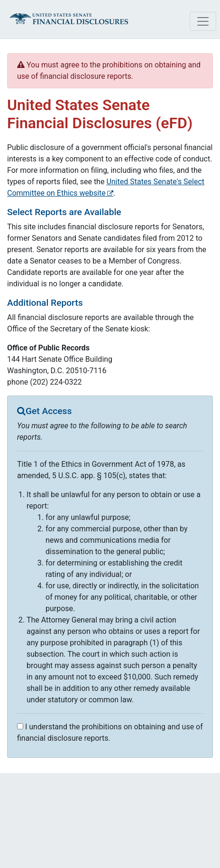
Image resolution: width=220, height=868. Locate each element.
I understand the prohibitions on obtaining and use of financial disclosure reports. (110, 732)
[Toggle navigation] (203, 21)
